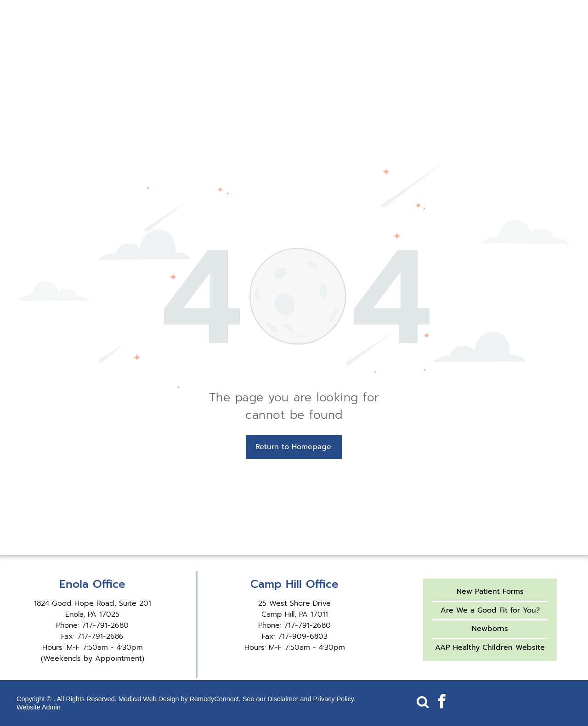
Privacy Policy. (334, 699)
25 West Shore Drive (294, 603)
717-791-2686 (100, 636)
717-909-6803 (303, 636)
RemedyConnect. (215, 699)
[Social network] (423, 703)
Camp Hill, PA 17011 (295, 614)
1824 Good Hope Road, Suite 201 (93, 603)
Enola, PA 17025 (92, 614)
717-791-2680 (105, 625)
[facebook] (441, 703)
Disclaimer (283, 699)
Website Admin (39, 707)
